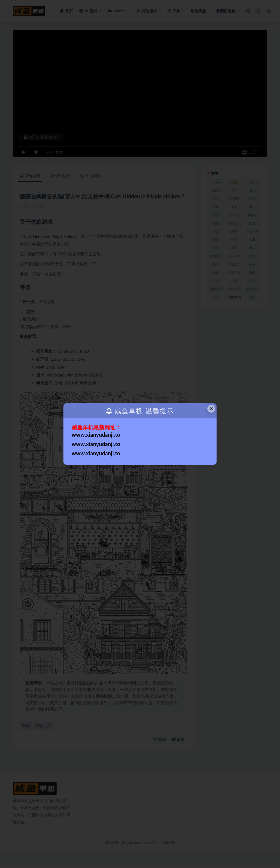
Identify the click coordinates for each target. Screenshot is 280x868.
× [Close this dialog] (211, 408)
